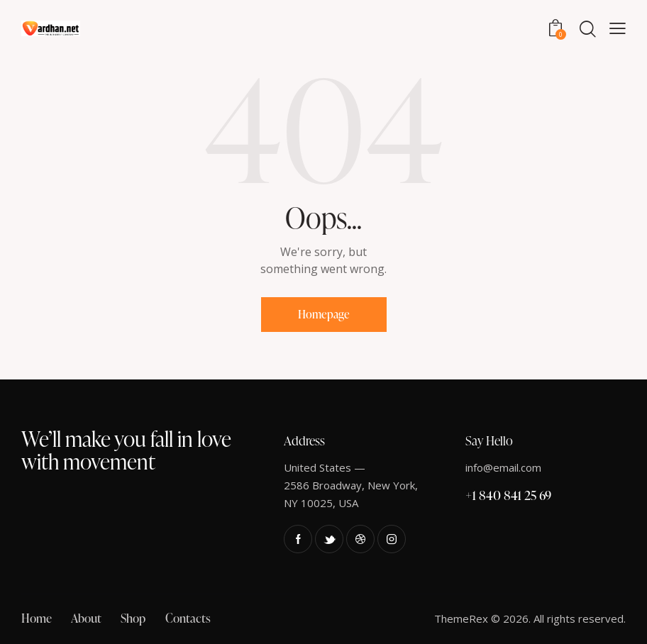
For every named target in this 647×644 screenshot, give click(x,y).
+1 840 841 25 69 (508, 495)
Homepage (324, 314)
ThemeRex (461, 618)
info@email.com (503, 467)
